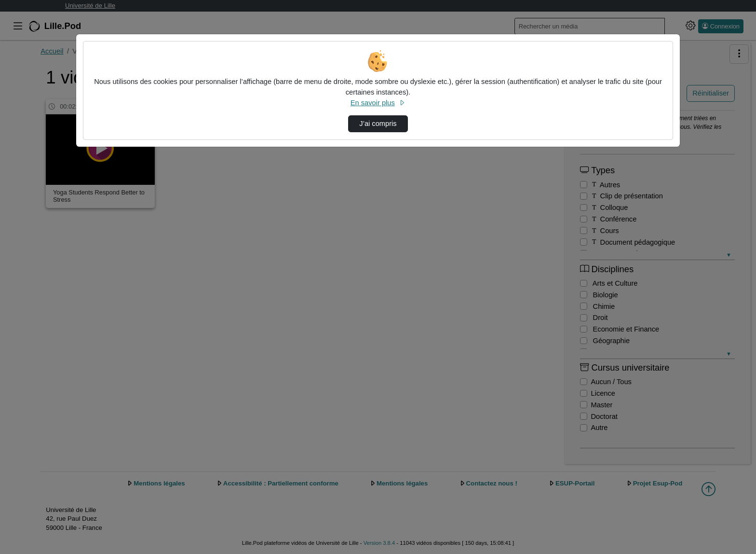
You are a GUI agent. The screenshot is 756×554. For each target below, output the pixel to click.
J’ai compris (378, 124)
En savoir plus (378, 103)
